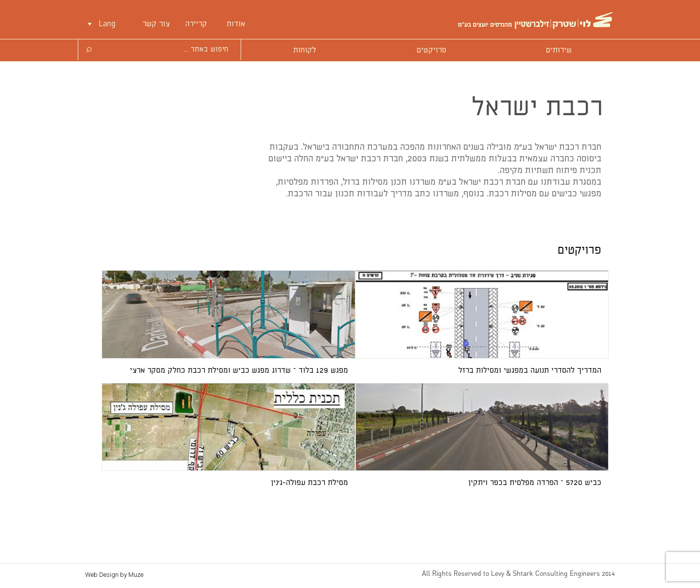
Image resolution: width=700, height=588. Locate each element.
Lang (107, 24)
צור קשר (156, 24)
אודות (236, 24)
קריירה (196, 24)
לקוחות (305, 50)
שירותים (559, 50)
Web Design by (114, 575)
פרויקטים (431, 50)
